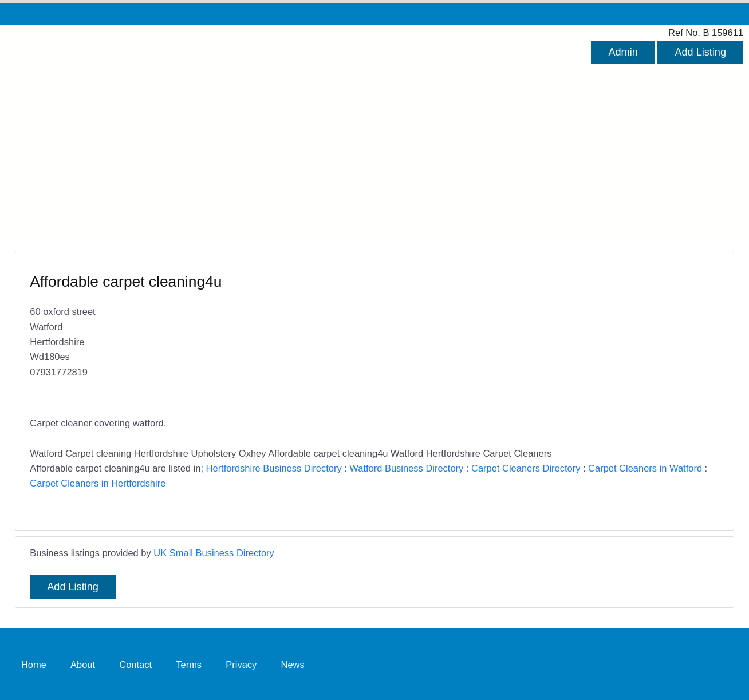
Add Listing (700, 52)
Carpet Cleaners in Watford (645, 468)
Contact (135, 664)
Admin (623, 52)
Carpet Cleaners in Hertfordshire (98, 483)
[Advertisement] (374, 150)
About (83, 664)
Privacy (241, 664)
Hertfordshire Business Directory (274, 468)
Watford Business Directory (406, 468)
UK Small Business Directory (214, 553)
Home (34, 664)
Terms (189, 664)
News (293, 664)
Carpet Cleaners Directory (526, 468)
